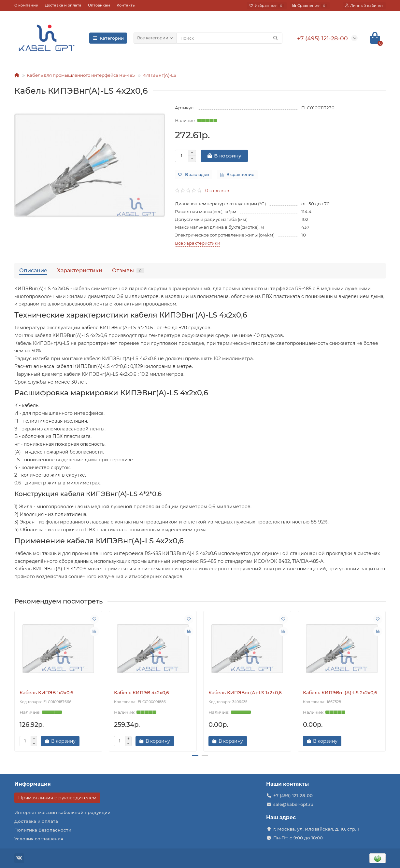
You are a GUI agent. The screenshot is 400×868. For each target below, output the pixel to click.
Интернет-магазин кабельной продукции (62, 812)
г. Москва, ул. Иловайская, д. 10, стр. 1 (316, 829)
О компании (26, 5)
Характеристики (80, 270)
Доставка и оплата (63, 5)
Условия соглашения (39, 839)
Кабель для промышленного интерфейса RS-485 (81, 75)
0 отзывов (217, 191)
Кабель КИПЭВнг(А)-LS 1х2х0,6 (245, 693)
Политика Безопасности (43, 830)
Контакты (126, 5)
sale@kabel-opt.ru (293, 804)
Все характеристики (198, 243)
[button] (195, 755)
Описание (33, 270)
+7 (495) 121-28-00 (293, 795)
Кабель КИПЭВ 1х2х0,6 (46, 693)
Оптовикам (99, 5)
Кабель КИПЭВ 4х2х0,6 (142, 693)
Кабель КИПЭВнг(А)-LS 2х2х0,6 (340, 693)
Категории (108, 38)
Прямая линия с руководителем (57, 798)
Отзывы (128, 270)
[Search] (229, 38)
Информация (33, 784)
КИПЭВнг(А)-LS (159, 75)
